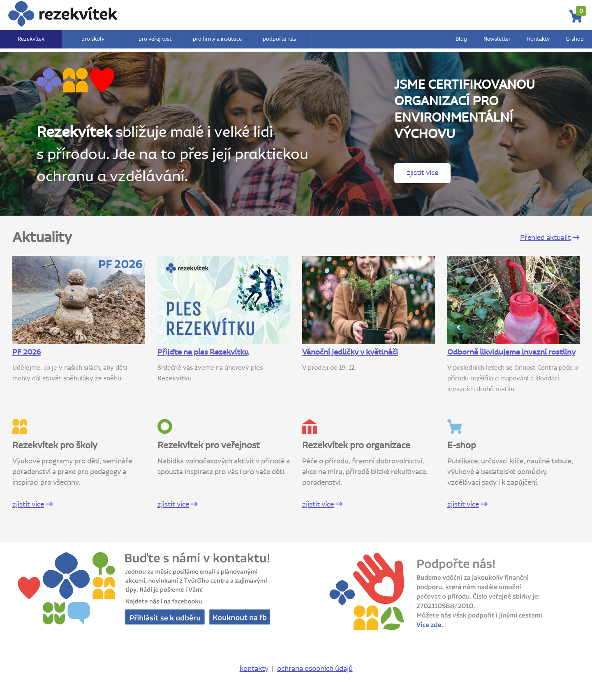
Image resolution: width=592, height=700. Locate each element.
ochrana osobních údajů (315, 669)
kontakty (254, 669)
